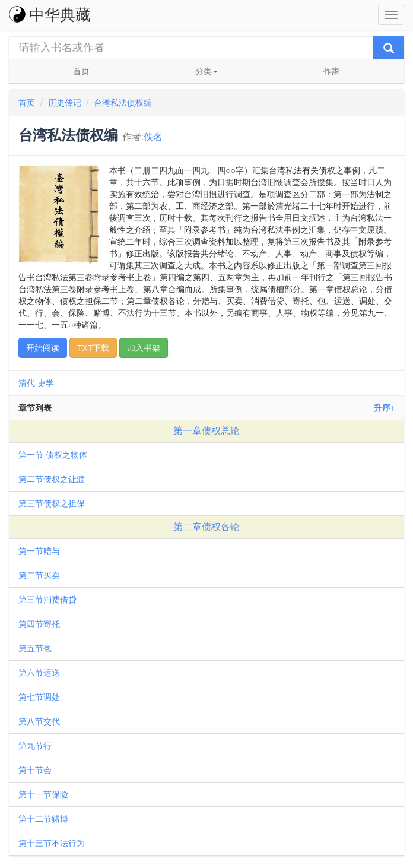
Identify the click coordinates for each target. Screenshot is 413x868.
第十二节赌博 (43, 819)
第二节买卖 (39, 575)
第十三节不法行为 (52, 843)
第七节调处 (39, 697)
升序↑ (384, 408)
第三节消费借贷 (47, 600)
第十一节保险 (43, 794)
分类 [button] (206, 71)
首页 (81, 71)
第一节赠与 (39, 551)
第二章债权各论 (206, 527)
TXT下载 (93, 348)
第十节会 (35, 770)
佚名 (153, 137)
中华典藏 (50, 15)
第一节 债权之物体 (53, 455)
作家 (332, 71)
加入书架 (144, 348)
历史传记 (65, 103)
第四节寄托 (39, 624)
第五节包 (35, 648)
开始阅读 (43, 348)
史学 (46, 383)
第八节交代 (39, 721)
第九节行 (35, 746)
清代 (27, 383)
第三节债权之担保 (52, 503)
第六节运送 (39, 673)
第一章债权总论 (206, 431)
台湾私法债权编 (123, 103)
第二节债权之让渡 (52, 479)
